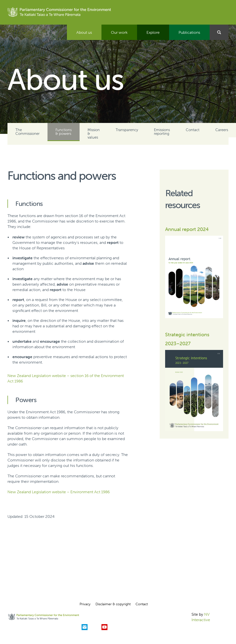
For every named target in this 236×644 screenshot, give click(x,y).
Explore (153, 32)
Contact (193, 130)
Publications (189, 32)
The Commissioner (27, 132)
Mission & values (94, 133)
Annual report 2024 (187, 229)
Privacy (85, 604)
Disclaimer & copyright (113, 604)
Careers (222, 130)
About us (84, 32)
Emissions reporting (162, 132)
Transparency (127, 130)
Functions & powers (64, 132)
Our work (119, 32)
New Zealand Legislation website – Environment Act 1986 (59, 492)
